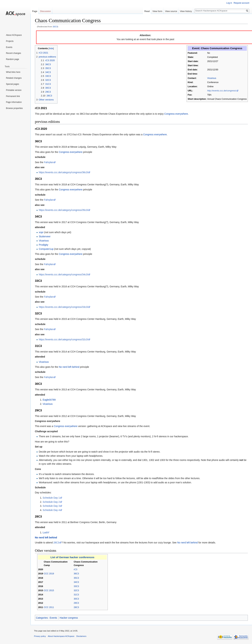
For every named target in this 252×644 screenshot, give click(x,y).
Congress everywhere (176, 114)
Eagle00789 (49, 400)
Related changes (14, 78)
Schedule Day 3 (51, 506)
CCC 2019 (49, 574)
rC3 (75, 569)
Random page (12, 59)
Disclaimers (81, 636)
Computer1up (46, 249)
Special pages (12, 84)
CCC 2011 (49, 607)
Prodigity (43, 245)
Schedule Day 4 (51, 510)
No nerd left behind (69, 367)
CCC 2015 (49, 590)
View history (186, 11)
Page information (14, 102)
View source (171, 11)
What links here (13, 72)
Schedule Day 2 (51, 502)
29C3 (76, 603)
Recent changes (13, 53)
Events (53, 618)
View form (157, 11)
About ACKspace (14, 35)
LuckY (46, 532)
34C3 (76, 582)
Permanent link (13, 96)
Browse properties (14, 108)
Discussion (45, 11)
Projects (10, 41)
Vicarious (212, 78)
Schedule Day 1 (51, 498)
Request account (241, 3)
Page (35, 11)
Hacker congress (69, 618)
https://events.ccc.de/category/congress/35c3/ (63, 210)
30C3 (76, 599)
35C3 (76, 578)
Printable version (14, 90)
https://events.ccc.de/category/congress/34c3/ (63, 274)
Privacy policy (40, 636)
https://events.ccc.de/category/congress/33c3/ (63, 307)
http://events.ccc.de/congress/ (222, 91)
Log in (229, 3)
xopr (41, 232)
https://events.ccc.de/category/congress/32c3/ (63, 339)
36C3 (76, 574)
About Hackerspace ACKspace (61, 636)
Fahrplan (49, 162)
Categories (42, 618)
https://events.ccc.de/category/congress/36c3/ (63, 172)
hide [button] (51, 48)
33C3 (76, 586)
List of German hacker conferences (72, 557)
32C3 (55, 26)
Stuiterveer (45, 236)
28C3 (56, 543)
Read (147, 11)
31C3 (76, 595)
